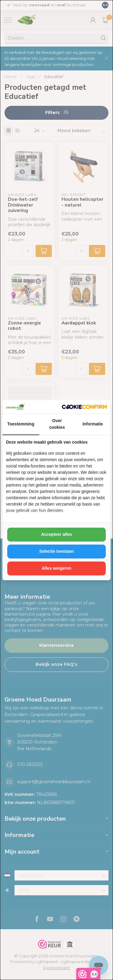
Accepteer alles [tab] (56, 534)
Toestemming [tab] (21, 424)
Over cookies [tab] (57, 424)
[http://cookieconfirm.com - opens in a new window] (84, 407)
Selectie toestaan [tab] (56, 551)
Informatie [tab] (93, 424)
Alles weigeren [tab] (56, 568)
